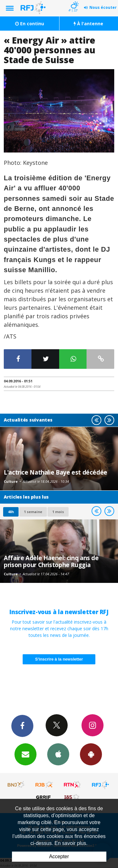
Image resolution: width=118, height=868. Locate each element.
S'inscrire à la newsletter (59, 659)
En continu (30, 24)
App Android (91, 754)
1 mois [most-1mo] (58, 512)
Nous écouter (103, 7)
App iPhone (58, 754)
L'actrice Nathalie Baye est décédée (56, 472)
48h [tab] (11, 512)
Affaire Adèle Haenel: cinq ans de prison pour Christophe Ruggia (51, 561)
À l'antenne (88, 24)
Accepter (59, 856)
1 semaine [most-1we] (33, 512)
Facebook (22, 726)
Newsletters (25, 754)
